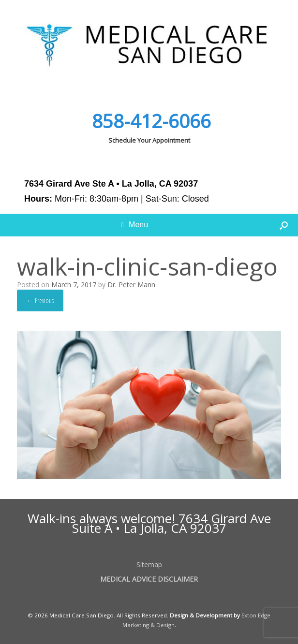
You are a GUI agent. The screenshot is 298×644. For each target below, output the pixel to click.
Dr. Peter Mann (131, 285)
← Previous (40, 300)
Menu (135, 225)
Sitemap (149, 564)
